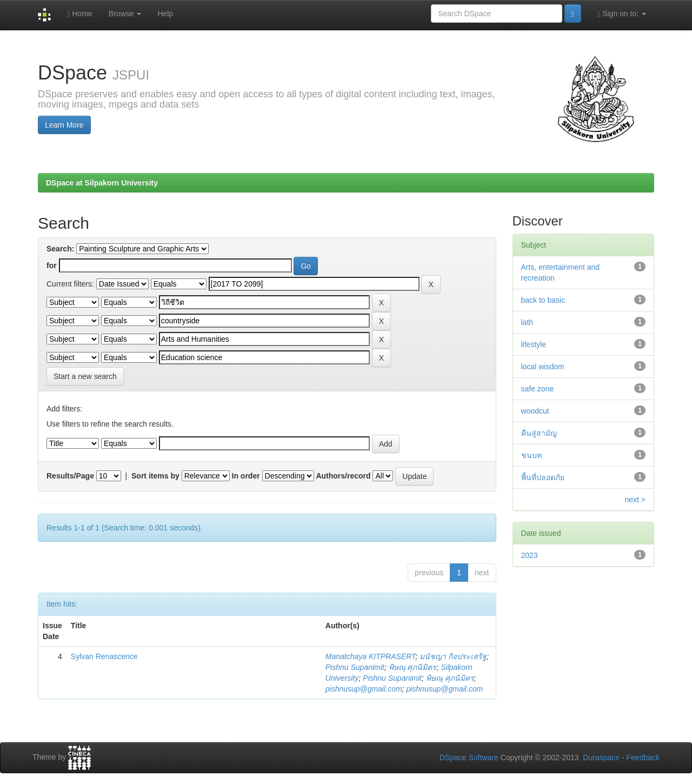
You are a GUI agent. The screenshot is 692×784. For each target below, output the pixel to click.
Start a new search (85, 376)
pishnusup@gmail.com (364, 689)
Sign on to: (622, 14)
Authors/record (343, 476)
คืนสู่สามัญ (539, 433)
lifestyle (534, 344)
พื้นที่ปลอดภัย (543, 477)
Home (79, 14)
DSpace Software (469, 758)
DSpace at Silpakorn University (102, 183)
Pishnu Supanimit (355, 667)
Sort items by (155, 476)
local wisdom (543, 367)
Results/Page (70, 476)
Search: (60, 249)
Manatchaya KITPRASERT (371, 656)
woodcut (535, 411)
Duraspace (601, 758)
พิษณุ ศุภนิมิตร (413, 667)
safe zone (538, 389)
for (52, 265)
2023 (530, 555)
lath (527, 322)
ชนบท (531, 455)
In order (246, 476)
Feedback (643, 758)
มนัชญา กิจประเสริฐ (453, 656)
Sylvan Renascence (104, 656)
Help (165, 14)
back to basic (543, 300)
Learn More (64, 125)
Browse (125, 14)
